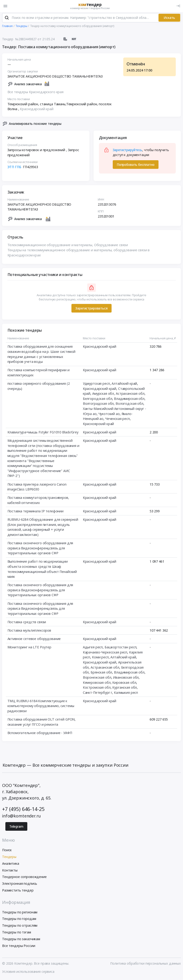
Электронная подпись (20, 884)
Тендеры (9, 857)
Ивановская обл (126, 678)
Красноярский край (99, 424)
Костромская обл (97, 688)
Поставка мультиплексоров (29, 631)
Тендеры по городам (19, 919)
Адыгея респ (93, 648)
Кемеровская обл (97, 683)
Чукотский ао (109, 414)
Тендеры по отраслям (20, 926)
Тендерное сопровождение (24, 877)
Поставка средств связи (27, 622)
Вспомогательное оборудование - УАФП (40, 733)
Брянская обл (101, 673)
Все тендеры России (19, 946)
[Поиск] (7, 18)
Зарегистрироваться (91, 309)
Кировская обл (124, 683)
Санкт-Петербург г (98, 693)
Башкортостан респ (121, 648)
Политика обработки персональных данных (146, 964)
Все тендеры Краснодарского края (36, 92)
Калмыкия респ (126, 693)
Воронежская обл (97, 678)
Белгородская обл (98, 399)
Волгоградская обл (98, 404)
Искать (169, 18)
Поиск (7, 851)
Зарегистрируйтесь (128, 150)
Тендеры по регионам (20, 913)
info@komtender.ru (21, 816)
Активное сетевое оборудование (34, 639)
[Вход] (178, 6)
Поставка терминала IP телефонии (36, 512)
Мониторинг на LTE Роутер (30, 648)
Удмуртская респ (96, 384)
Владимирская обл (129, 399)
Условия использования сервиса (28, 972)
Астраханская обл (130, 394)
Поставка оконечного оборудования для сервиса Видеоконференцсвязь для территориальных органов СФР (40, 548)
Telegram (16, 827)
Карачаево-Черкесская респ (105, 653)
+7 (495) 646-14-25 (23, 809)
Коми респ (100, 658)
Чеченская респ (118, 419)
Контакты (10, 871)
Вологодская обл (129, 404)
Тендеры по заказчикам (21, 939)
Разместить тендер (18, 891)
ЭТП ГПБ (14, 167)
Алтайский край (124, 384)
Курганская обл (125, 688)
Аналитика (11, 864)
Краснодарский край (37, 109)
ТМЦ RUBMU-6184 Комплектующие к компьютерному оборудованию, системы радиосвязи (41, 706)
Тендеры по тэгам (17, 933)
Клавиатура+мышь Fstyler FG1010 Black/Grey (43, 433)
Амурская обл (103, 394)
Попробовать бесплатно (136, 165)
